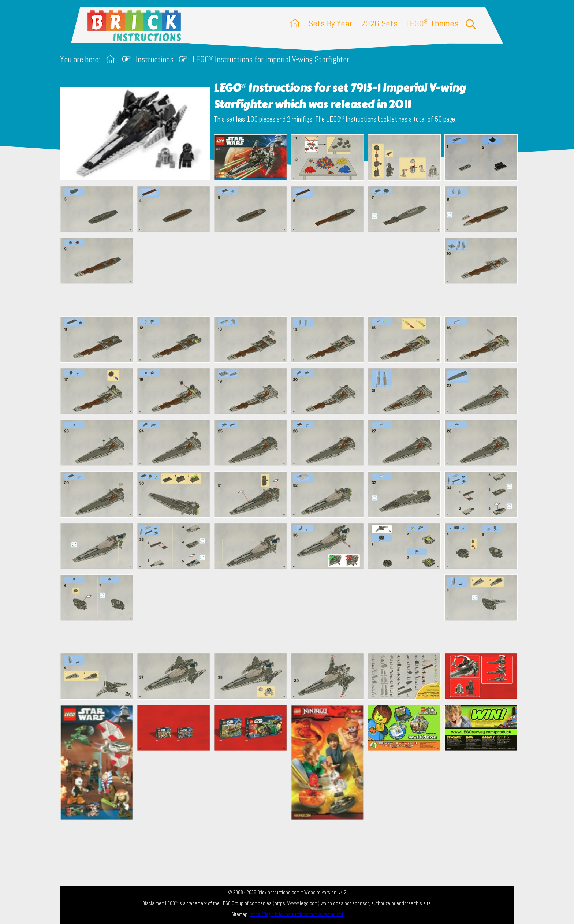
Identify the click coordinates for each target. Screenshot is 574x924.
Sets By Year (330, 23)
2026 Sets (379, 23)
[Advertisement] (291, 274)
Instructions (155, 59)
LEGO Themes (432, 23)
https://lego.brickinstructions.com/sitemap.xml (296, 914)
